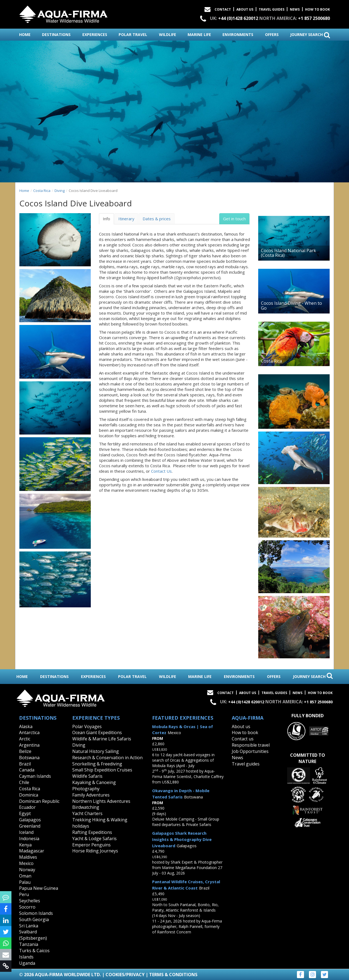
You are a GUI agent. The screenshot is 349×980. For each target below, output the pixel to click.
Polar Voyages (87, 726)
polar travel (133, 34)
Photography (86, 789)
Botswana (29, 758)
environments (238, 34)
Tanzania (29, 944)
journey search (310, 35)
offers (272, 34)
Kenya (25, 845)
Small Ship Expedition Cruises (102, 770)
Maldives (28, 857)
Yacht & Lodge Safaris (94, 839)
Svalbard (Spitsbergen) (33, 935)
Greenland (30, 826)
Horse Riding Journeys (95, 851)
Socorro (27, 907)
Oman (25, 876)
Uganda (27, 963)
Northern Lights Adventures (101, 801)
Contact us (243, 739)
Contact (223, 9)
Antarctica (29, 732)
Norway (27, 870)
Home (24, 191)
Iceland (26, 832)
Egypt (25, 813)
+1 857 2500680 (314, 18)
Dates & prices (157, 219)
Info (106, 219)
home (25, 34)
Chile (24, 782)
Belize (25, 751)
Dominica (29, 795)
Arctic (25, 739)
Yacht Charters (87, 813)
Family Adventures (91, 795)
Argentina (29, 745)
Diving (60, 191)
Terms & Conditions (173, 975)
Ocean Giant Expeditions (97, 732)
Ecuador (27, 807)
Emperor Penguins (91, 845)
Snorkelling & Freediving (97, 764)
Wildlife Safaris (87, 776)
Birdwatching (86, 807)
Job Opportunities (250, 751)
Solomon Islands (36, 913)
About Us (245, 9)
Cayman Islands (35, 776)
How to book (318, 9)
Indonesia (29, 839)
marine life (199, 34)
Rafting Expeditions (92, 832)
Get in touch (234, 219)
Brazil (25, 764)
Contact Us (161, 471)
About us (241, 726)
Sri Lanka (29, 926)
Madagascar (32, 851)
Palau (25, 882)
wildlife (168, 34)
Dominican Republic (39, 801)
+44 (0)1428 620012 (238, 18)
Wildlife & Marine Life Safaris (102, 739)
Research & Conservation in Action (107, 758)
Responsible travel (251, 745)
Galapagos (30, 820)
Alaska (26, 726)
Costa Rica (42, 191)
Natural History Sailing (96, 751)
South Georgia (34, 919)
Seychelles (30, 901)
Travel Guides (272, 9)
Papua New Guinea (39, 888)
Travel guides (246, 764)
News (295, 9)
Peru (24, 894)
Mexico (26, 863)
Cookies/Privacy (125, 975)
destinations (56, 34)
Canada (27, 770)
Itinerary (126, 219)
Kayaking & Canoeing (94, 782)
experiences (95, 34)
